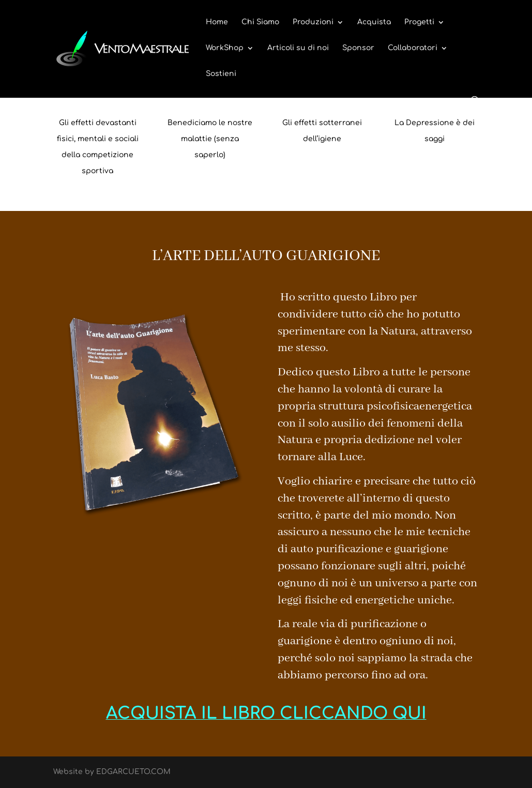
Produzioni (313, 22)
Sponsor (358, 48)
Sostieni (221, 74)
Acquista (374, 22)
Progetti (419, 22)
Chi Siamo (260, 22)
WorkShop (225, 48)
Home (217, 22)
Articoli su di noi (298, 48)
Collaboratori (413, 48)
